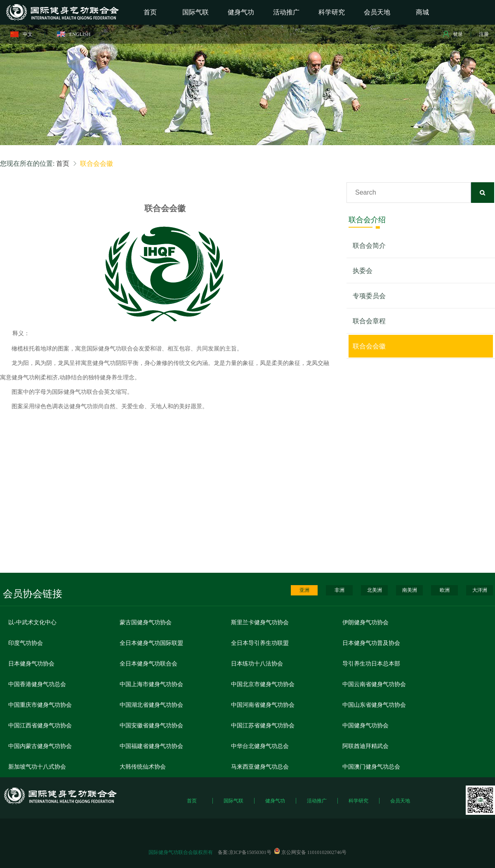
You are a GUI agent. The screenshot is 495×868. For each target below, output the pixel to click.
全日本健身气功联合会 (148, 664)
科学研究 (358, 801)
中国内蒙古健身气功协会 (40, 746)
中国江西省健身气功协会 (40, 726)
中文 (21, 34)
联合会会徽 (369, 346)
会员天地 (400, 801)
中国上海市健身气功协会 (151, 684)
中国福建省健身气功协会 (151, 746)
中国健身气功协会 (365, 726)
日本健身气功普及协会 (371, 643)
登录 (453, 34)
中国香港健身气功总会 (37, 684)
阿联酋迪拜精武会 (365, 746)
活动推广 (317, 801)
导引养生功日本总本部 (371, 664)
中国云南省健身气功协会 (374, 684)
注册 (484, 34)
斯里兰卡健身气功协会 (260, 622)
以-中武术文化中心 (32, 622)
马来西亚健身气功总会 (260, 767)
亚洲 (304, 590)
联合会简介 (369, 246)
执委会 (363, 271)
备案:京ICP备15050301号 (245, 852)
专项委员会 (369, 296)
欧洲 (445, 590)
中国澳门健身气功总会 (371, 767)
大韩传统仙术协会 (143, 767)
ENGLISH (74, 34)
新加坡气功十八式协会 (37, 767)
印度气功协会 (26, 643)
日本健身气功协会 (31, 664)
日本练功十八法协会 (257, 664)
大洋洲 (480, 590)
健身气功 (275, 801)
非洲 (339, 590)
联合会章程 (369, 321)
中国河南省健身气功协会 (263, 705)
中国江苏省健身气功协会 (263, 726)
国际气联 (233, 801)
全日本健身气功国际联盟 (151, 643)
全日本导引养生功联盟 (260, 643)
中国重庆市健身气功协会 (40, 705)
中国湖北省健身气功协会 (151, 705)
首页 (63, 163)
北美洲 (375, 590)
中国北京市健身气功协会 (263, 684)
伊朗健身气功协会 (365, 622)
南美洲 (410, 590)
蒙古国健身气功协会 (146, 622)
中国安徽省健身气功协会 (151, 726)
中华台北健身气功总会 (260, 746)
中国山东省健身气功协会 (374, 705)
